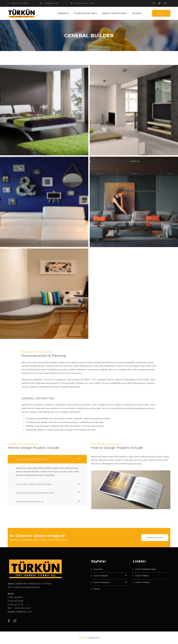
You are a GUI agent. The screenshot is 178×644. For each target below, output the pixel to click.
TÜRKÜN (82, 638)
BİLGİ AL (161, 13)
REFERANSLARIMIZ (155, 538)
